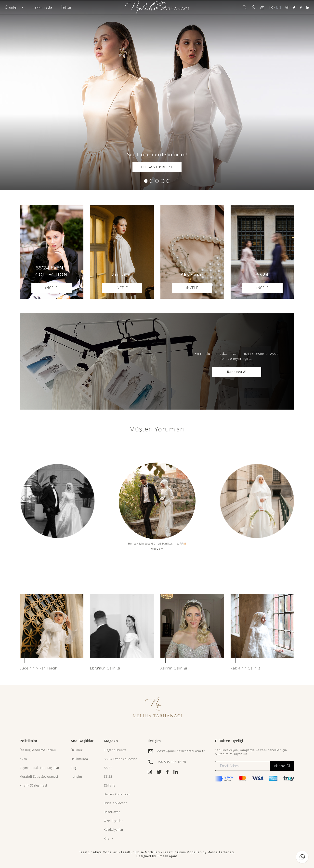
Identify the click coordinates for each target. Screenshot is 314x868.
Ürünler (77, 750)
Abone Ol (282, 766)
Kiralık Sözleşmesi (33, 785)
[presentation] (22, 498)
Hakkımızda (42, 7)
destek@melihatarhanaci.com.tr (181, 751)
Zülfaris (109, 785)
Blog (74, 768)
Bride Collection (116, 803)
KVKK (23, 759)
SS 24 (108, 768)
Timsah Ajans (167, 856)
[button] (146, 181)
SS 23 (108, 777)
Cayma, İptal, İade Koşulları (40, 768)
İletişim (67, 7)
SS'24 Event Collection (121, 759)
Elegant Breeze (115, 750)
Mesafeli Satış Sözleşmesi (39, 777)
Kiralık (109, 838)
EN (279, 7)
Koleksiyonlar (114, 830)
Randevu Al (237, 372)
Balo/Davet (112, 812)
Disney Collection (117, 794)
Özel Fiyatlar (113, 821)
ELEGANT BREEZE (157, 167)
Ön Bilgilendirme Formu (38, 750)
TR (271, 7)
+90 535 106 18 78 (172, 762)
